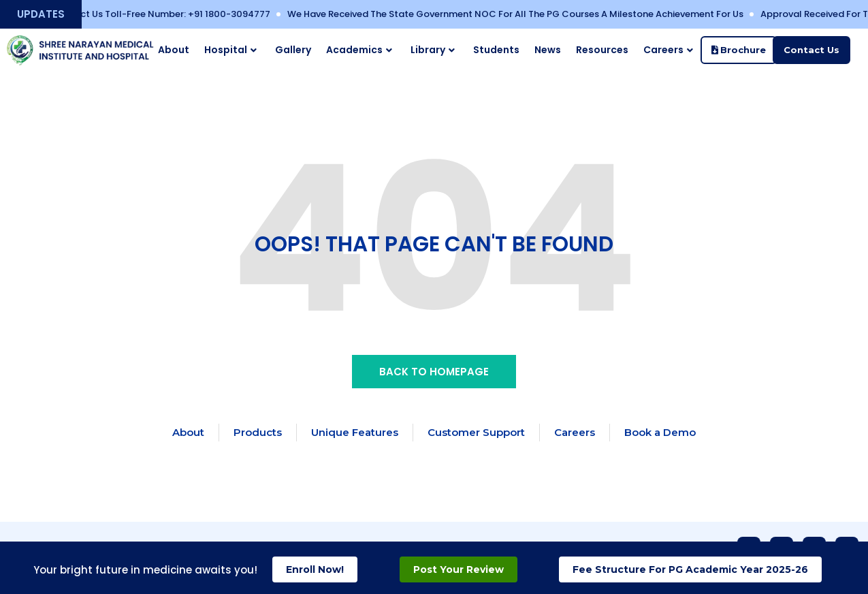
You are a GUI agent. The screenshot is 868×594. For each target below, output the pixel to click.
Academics (359, 50)
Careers (668, 50)
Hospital (230, 50)
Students (496, 50)
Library (433, 50)
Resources (602, 50)
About (174, 50)
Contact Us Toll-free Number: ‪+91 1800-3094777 (170, 14)
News (548, 50)
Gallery (293, 50)
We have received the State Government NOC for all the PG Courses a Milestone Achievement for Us (525, 14)
